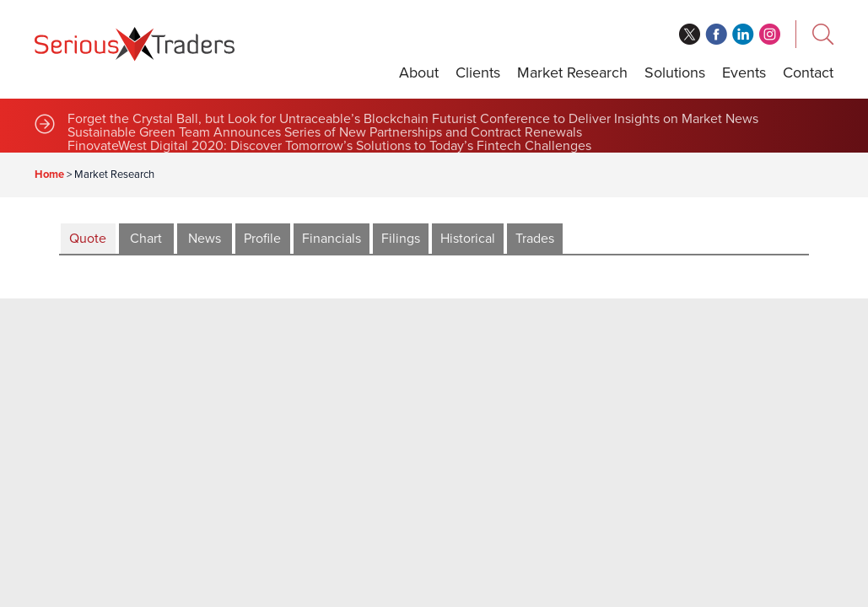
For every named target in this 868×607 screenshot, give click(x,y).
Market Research (572, 73)
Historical (468, 239)
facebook (716, 35)
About (419, 73)
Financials (332, 239)
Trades (535, 239)
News (205, 239)
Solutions (675, 73)
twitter (689, 35)
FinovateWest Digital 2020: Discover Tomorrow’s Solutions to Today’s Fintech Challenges (329, 146)
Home (49, 175)
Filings (401, 239)
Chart (146, 239)
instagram (770, 35)
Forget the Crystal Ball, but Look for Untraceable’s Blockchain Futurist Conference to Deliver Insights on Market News (413, 119)
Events (744, 73)
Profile (262, 239)
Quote (88, 239)
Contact (808, 73)
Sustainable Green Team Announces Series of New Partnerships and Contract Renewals (325, 132)
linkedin (743, 35)
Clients (478, 73)
